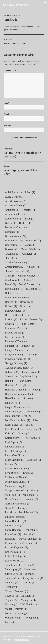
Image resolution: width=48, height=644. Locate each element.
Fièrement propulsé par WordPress (18, 636)
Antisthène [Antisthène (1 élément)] (13, 210)
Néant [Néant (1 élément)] (10, 508)
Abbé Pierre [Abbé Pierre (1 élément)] (13, 192)
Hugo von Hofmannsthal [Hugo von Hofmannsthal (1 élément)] (20, 394)
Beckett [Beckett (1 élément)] (25, 223)
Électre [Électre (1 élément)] (11, 622)
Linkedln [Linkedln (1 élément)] (34, 460)
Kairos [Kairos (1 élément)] (24, 433)
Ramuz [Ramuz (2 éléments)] (11, 539)
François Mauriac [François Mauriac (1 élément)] (16, 350)
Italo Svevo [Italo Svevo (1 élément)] (13, 403)
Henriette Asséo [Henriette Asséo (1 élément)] (15, 385)
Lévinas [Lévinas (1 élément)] (29, 473)
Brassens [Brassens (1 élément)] (12, 249)
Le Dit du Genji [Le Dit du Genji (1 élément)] (15, 451)
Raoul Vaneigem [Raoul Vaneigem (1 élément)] (30, 539)
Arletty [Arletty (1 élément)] (29, 210)
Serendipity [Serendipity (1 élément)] (13, 569)
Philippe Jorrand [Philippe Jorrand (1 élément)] (16, 517)
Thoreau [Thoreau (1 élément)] (11, 596)
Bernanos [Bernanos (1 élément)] (12, 232)
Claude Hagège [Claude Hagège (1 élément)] (28, 276)
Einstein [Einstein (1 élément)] (11, 324)
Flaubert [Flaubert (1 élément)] (11, 346)
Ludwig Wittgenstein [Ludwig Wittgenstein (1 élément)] (18, 468)
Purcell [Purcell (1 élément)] (30, 534)
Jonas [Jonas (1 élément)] (30, 425)
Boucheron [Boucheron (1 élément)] (13, 245)
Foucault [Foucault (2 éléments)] (27, 346)
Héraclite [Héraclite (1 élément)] (12, 398)
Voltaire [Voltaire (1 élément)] (11, 604)
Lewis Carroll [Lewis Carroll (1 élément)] (14, 455)
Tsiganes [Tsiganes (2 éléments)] (12, 600)
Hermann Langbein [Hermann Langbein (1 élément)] (17, 390)
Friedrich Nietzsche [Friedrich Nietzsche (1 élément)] (17, 359)
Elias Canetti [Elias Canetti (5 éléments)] (29, 324)
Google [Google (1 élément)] (11, 376)
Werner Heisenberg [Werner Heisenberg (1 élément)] (17, 613)
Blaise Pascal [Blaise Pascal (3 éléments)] (14, 241)
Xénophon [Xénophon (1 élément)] (33, 618)
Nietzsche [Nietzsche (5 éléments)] (31, 499)
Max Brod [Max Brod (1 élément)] (12, 495)
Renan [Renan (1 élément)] (10, 543)
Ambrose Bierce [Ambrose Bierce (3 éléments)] (16, 205)
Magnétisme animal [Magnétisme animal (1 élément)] (18, 482)
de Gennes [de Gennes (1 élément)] (33, 289)
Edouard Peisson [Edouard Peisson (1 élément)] (31, 319)
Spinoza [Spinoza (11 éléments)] (12, 578)
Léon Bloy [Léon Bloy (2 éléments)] (13, 473)
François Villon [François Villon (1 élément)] (15, 354)
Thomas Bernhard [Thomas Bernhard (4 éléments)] (17, 591)
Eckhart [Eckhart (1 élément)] (11, 319)
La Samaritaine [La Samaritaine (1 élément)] (15, 447)
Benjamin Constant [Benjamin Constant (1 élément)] (17, 227)
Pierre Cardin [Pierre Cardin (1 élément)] (14, 525)
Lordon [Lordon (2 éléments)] (11, 464)
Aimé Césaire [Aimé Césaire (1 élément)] (14, 197)
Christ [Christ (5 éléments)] (10, 276)
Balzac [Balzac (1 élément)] (11, 223)
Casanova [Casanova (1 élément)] (12, 254)
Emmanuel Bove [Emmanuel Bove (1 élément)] (16, 328)
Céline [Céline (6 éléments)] (30, 280)
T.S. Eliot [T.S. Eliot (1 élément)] (28, 582)
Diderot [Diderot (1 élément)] (11, 306)
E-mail (7, 114)
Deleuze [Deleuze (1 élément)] (11, 293)
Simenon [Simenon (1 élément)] (31, 569)
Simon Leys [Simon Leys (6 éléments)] (13, 574)
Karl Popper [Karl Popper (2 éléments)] (13, 442)
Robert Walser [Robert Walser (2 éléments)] (15, 561)
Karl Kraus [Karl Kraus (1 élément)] (33, 438)
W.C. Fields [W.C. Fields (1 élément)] (28, 604)
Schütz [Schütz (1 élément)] (30, 565)
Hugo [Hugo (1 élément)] (37, 390)
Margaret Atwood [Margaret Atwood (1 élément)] (16, 490)
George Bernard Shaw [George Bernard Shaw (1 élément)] (19, 368)
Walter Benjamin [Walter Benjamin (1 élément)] (16, 609)
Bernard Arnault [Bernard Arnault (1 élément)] (16, 236)
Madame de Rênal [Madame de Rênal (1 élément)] (17, 477)
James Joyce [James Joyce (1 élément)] (14, 411)
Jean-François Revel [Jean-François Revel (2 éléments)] (18, 416)
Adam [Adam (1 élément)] (30, 192)
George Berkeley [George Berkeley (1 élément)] (16, 363)
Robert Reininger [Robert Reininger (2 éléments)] (16, 556)
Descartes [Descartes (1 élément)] (27, 302)
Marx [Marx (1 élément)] (36, 490)
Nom (6, 103)
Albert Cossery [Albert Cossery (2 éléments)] (15, 201)
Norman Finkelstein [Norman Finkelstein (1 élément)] (18, 504)
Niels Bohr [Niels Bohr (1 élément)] (13, 499)
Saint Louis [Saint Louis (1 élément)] (13, 565)
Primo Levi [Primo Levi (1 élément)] (13, 534)
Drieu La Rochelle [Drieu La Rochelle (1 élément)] (17, 315)
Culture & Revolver (15, 5)
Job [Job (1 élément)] (37, 420)
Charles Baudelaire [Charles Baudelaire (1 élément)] (17, 262)
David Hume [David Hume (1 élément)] (14, 289)
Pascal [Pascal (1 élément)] (10, 512)
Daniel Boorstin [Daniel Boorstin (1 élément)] (29, 284)
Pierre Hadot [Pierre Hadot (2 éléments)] (14, 530)
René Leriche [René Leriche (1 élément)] (28, 543)
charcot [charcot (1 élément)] (11, 258)
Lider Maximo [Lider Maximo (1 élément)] (15, 460)
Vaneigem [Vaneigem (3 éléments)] (28, 600)
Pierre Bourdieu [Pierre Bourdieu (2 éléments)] (15, 521)
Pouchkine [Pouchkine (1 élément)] (33, 530)
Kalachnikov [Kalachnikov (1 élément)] (14, 438)
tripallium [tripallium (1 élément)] (28, 596)
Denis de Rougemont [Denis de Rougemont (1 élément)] (18, 297)
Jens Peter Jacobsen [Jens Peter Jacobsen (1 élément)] (17, 420)
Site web (8, 125)
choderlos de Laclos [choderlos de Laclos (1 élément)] (18, 271)
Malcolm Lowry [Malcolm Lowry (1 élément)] (16, 486)
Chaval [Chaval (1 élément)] (33, 267)
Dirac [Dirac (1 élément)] (25, 306)
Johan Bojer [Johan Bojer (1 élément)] (13, 425)
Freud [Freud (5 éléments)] (33, 354)
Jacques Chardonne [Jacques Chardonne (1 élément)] (17, 407)
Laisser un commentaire (16, 43)
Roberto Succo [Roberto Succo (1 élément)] (15, 552)
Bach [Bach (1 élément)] (30, 219)
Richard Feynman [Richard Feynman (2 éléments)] (17, 547)
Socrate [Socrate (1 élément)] (31, 574)
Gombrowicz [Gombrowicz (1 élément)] (31, 372)
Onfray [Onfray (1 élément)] (24, 508)
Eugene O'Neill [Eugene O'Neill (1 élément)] (15, 333)
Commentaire (10, 70)
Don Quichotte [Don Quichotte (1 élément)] (15, 311)
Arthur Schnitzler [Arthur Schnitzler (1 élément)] (16, 214)
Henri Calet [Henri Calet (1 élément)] (26, 381)
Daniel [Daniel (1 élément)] (10, 284)
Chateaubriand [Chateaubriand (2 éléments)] (15, 267)
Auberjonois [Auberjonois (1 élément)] (14, 219)
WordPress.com (22, 639)
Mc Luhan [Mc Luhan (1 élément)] (30, 495)
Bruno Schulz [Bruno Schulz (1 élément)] (31, 249)
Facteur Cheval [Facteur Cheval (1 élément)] (15, 337)
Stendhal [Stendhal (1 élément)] (12, 582)
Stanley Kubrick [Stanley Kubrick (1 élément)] (32, 578)
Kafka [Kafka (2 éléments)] (10, 433)
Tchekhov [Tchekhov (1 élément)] (12, 587)
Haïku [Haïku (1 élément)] (10, 381)
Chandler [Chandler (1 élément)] (29, 254)
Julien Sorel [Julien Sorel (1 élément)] (34, 429)
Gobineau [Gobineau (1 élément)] (12, 372)
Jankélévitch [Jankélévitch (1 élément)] (34, 411)
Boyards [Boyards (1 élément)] (30, 245)
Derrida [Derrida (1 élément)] (11, 302)
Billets (9, 40)
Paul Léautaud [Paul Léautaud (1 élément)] (28, 512)
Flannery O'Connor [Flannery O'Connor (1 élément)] (17, 341)
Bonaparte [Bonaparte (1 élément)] (33, 241)
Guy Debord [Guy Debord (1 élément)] (28, 376)
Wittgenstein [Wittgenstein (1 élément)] (14, 618)
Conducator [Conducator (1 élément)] (13, 280)
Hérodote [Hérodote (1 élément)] (29, 398)
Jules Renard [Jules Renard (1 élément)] (14, 429)
